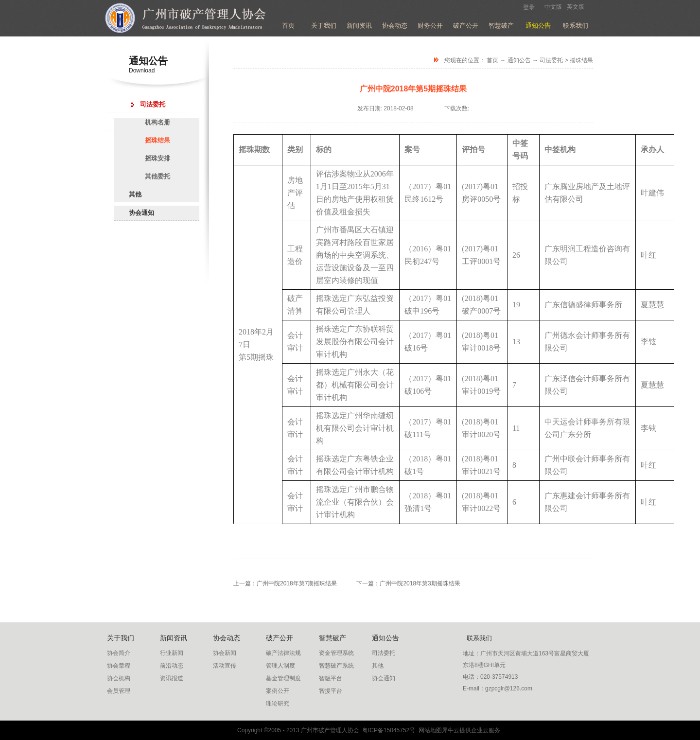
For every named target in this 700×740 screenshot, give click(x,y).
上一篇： (285, 583)
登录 (529, 7)
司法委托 (551, 60)
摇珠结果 (581, 60)
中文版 (553, 7)
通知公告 (519, 60)
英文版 (576, 7)
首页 (288, 26)
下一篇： (408, 583)
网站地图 (429, 730)
